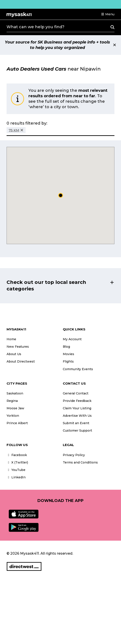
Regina (12, 401)
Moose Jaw (15, 408)
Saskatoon (15, 393)
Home (11, 339)
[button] (108, 14)
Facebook (17, 455)
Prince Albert (17, 423)
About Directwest (21, 361)
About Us (14, 354)
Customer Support (77, 430)
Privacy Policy (74, 455)
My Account (72, 339)
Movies (68, 354)
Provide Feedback (77, 401)
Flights (68, 361)
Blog (66, 347)
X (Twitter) (17, 462)
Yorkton (13, 416)
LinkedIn (16, 477)
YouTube (16, 470)
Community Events (78, 369)
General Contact (76, 393)
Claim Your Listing (77, 408)
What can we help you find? (35, 27)
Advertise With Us (77, 416)
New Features (18, 347)
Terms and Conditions (80, 462)
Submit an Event (76, 423)
